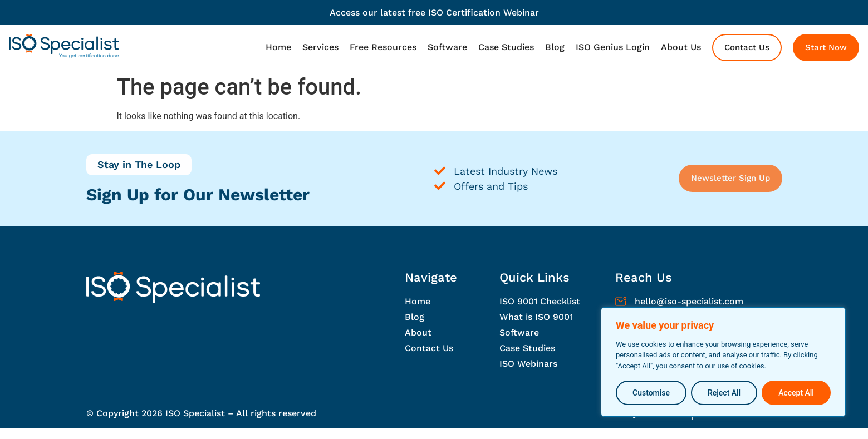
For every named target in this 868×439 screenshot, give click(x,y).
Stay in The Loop (139, 164)
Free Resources (383, 47)
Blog (555, 47)
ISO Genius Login (613, 47)
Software (447, 47)
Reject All (724, 393)
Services (320, 47)
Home (278, 47)
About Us (681, 47)
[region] (723, 362)
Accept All (796, 393)
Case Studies (506, 47)
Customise (651, 393)
